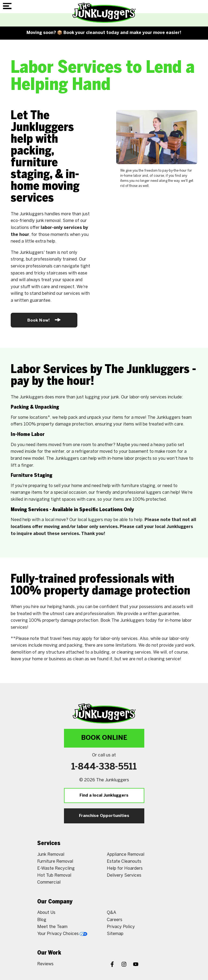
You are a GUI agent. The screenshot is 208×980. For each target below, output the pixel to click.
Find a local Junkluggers (104, 796)
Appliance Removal (126, 855)
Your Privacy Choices (62, 934)
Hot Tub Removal (54, 875)
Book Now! (44, 320)
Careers (115, 920)
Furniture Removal (55, 862)
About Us (46, 913)
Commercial (49, 882)
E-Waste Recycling (56, 868)
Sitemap (115, 934)
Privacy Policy (121, 927)
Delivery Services (124, 875)
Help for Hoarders (125, 868)
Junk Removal (51, 855)
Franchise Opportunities (104, 816)
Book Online (104, 738)
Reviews (45, 964)
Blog (42, 920)
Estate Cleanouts (124, 862)
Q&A (111, 913)
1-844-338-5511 (104, 767)
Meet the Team (52, 927)
